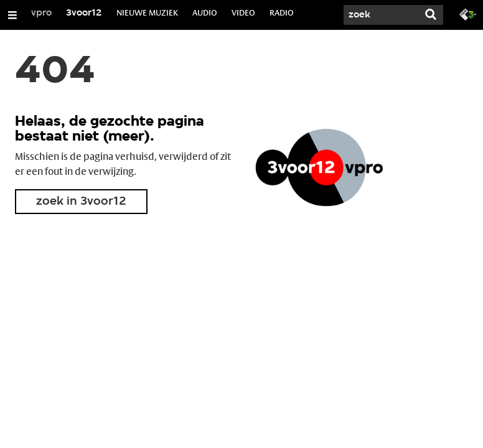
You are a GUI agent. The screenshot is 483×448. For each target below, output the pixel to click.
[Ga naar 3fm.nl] (468, 14)
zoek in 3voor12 (81, 202)
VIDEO (243, 12)
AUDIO (205, 12)
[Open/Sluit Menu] (12, 15)
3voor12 (84, 13)
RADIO (282, 12)
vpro (41, 13)
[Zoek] (381, 15)
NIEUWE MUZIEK (147, 12)
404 (55, 72)
